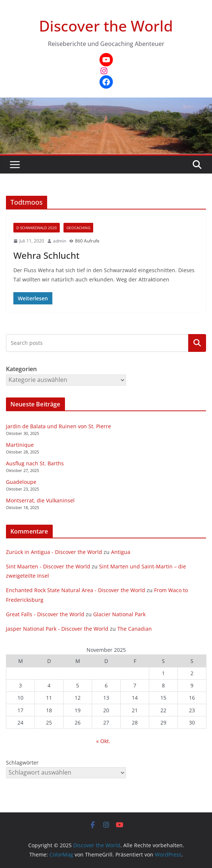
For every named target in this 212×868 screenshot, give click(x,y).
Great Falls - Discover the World (45, 614)
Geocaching (78, 228)
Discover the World (106, 26)
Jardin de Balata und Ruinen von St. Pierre (58, 426)
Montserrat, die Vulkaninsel (40, 500)
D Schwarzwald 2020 (37, 228)
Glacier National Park (119, 614)
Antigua (121, 552)
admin (60, 241)
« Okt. (103, 741)
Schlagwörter (22, 763)
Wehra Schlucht (46, 255)
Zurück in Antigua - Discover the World (54, 552)
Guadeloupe (21, 482)
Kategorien (197, 343)
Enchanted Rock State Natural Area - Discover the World (76, 590)
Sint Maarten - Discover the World (48, 566)
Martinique (20, 445)
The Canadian (135, 629)
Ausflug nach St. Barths (35, 463)
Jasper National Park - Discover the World (57, 629)
